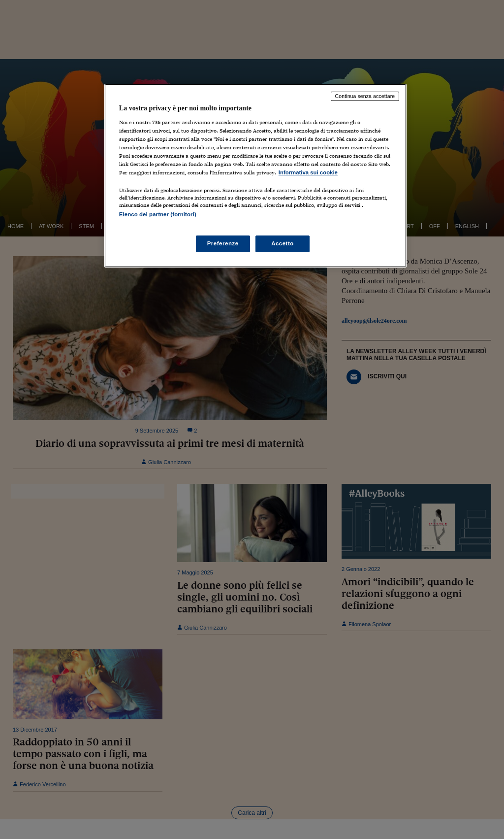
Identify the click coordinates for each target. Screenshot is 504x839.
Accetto (283, 243)
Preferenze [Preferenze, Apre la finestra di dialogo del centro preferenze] (223, 243)
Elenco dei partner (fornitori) (158, 214)
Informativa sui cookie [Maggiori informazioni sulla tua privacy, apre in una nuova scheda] (308, 172)
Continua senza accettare (365, 96)
